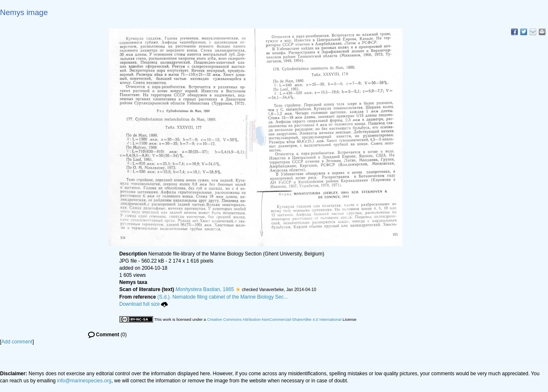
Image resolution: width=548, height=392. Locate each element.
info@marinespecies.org (84, 381)
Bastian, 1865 (205, 289)
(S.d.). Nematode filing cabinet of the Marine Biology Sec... (223, 297)
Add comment (17, 342)
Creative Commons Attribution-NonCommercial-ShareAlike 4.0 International (274, 319)
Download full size (144, 304)
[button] (238, 289)
